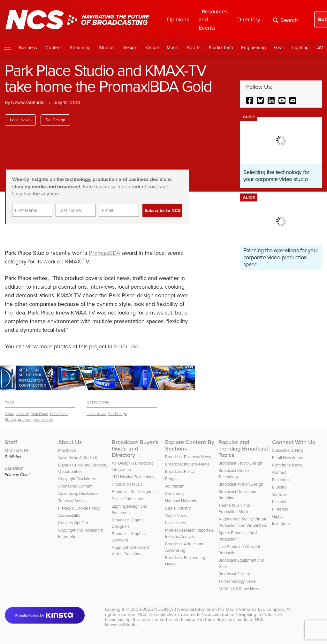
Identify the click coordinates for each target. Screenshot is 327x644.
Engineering (254, 48)
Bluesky (279, 487)
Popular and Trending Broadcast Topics (243, 449)
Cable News (176, 515)
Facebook (281, 480)
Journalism (175, 486)
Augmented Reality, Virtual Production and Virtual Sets (243, 522)
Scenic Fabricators (128, 499)
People (171, 479)
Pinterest (280, 509)
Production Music (127, 484)
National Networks (182, 501)
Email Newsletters (288, 458)
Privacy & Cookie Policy (79, 508)
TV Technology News (237, 581)
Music (173, 48)
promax (24, 420)
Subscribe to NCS (288, 450)
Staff (11, 442)
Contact (279, 472)
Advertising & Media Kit (79, 458)
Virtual (152, 48)
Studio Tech (221, 48)
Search (285, 20)
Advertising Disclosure (78, 493)
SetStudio (126, 346)
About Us (70, 442)
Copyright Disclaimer (77, 479)
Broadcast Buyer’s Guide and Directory (135, 449)
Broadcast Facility (234, 574)
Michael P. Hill (17, 450)
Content (53, 48)
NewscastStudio (28, 102)
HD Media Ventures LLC (242, 609)
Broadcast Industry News (187, 464)
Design (130, 48)
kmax (9, 414)
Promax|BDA (105, 253)
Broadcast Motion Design (241, 484)
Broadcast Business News (188, 457)
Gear (279, 48)
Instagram (281, 524)
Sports (194, 48)
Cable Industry (178, 508)
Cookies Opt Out (73, 523)
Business (28, 48)
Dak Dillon (14, 468)
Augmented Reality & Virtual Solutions (131, 551)
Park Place (39, 414)
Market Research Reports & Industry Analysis (189, 533)
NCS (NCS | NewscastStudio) (182, 609)
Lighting (300, 48)
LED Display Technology (133, 477)
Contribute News (287, 465)
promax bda (43, 420)
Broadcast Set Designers (134, 492)
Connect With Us (294, 442)
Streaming (80, 48)
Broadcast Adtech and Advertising (185, 547)
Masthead (67, 450)
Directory (249, 19)
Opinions (178, 19)
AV (320, 48)
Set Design (55, 120)
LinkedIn (280, 502)
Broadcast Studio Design (240, 463)
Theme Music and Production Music (234, 508)
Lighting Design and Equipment (129, 509)
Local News (20, 120)
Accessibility (69, 515)
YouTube (279, 494)
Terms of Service (73, 501)
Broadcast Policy (180, 471)
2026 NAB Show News (239, 589)
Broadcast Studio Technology (234, 474)
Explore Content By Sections (190, 445)
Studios (107, 48)
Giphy (277, 516)
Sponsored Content (75, 486)
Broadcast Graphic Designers (128, 523)
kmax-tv (22, 414)
